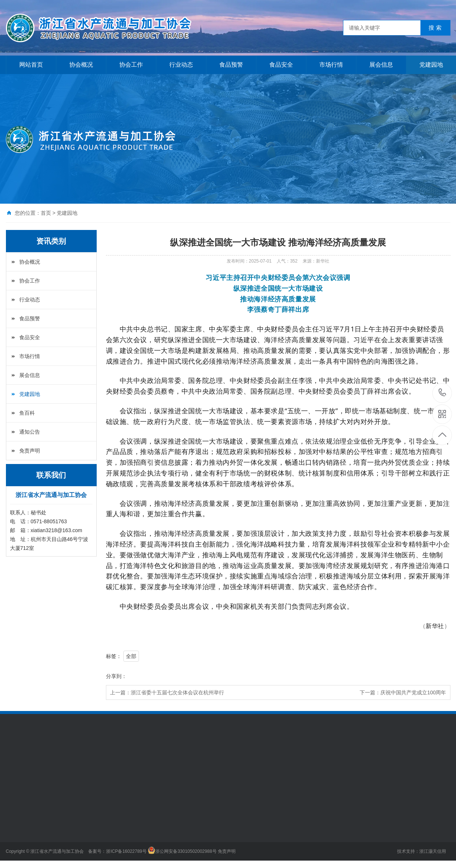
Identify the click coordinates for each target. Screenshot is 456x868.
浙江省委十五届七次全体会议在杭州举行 (177, 692)
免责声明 (30, 451)
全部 (131, 656)
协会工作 (131, 65)
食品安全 (281, 65)
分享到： (116, 676)
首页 (46, 213)
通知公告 (30, 432)
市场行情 (331, 65)
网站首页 (31, 65)
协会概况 (81, 65)
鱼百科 (27, 413)
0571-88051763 (442, 393)
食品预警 (231, 65)
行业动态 (181, 65)
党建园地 (431, 65)
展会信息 (381, 65)
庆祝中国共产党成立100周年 (413, 692)
